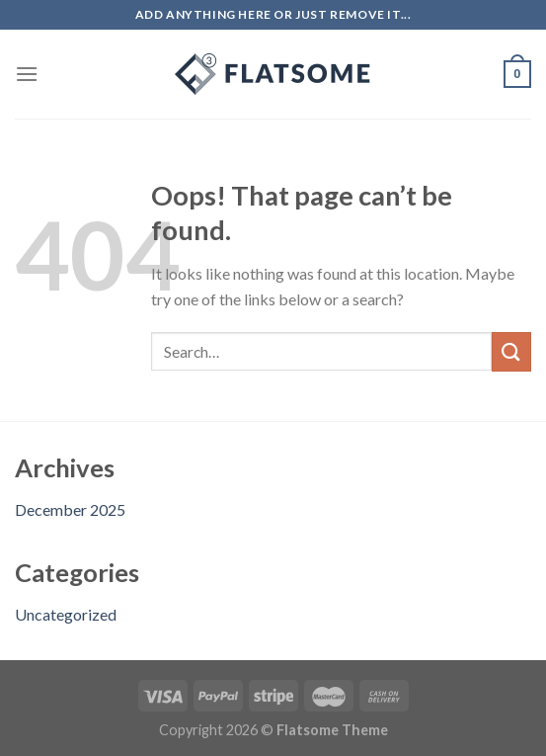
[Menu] (27, 74)
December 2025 (70, 509)
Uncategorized (66, 614)
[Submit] (511, 351)
